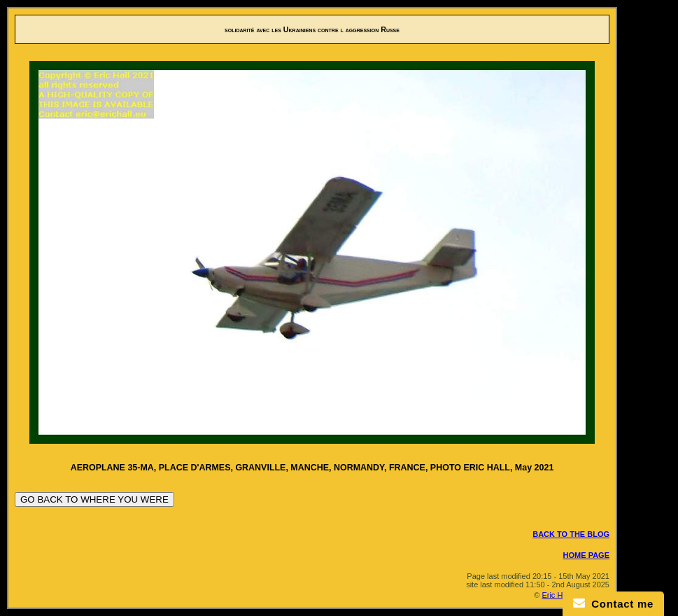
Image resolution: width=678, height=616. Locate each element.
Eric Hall (556, 595)
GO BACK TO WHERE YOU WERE (94, 499)
